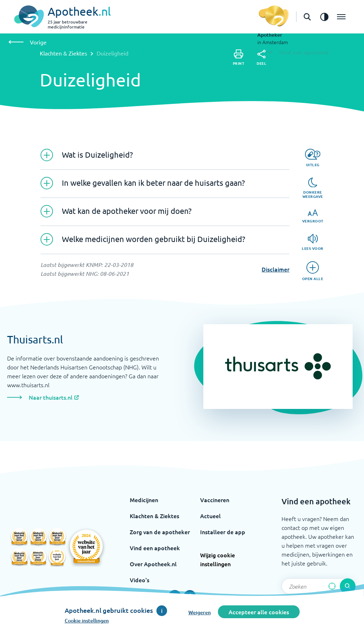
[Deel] (261, 58)
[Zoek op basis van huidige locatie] (332, 586)
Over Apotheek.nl (153, 564)
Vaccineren (215, 500)
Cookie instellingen (87, 621)
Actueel (210, 516)
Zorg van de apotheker (160, 532)
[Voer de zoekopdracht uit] (348, 586)
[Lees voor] (313, 242)
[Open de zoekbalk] (307, 17)
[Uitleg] (313, 158)
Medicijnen (144, 500)
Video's (140, 580)
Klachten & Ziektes (63, 53)
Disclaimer (275, 269)
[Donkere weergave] (313, 188)
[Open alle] (313, 271)
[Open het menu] (341, 17)
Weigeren (200, 612)
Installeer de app (223, 532)
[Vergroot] (313, 216)
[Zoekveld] (318, 586)
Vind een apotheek (155, 548)
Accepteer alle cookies (259, 612)
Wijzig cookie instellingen (218, 559)
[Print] (239, 57)
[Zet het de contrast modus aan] (324, 17)
